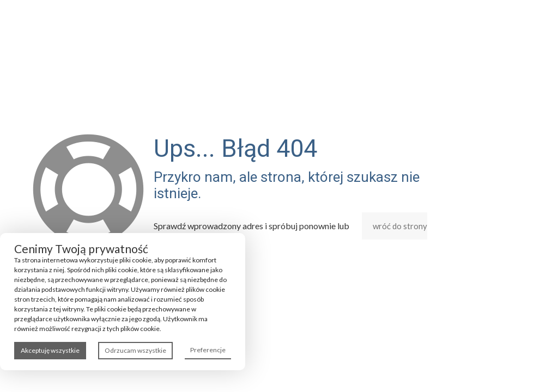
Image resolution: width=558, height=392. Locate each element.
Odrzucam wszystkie (135, 350)
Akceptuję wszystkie (50, 350)
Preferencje (208, 350)
